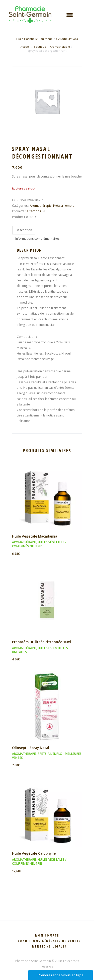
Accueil (25, 47)
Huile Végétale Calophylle (34, 853)
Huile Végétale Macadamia (35, 536)
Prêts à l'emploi (64, 206)
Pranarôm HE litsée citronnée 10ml (42, 642)
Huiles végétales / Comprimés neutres (39, 544)
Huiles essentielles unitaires (40, 650)
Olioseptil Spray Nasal (31, 748)
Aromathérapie (60, 47)
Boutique (40, 47)
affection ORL (36, 211)
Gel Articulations (67, 39)
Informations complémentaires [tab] (37, 239)
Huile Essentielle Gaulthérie (34, 39)
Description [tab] (24, 230)
